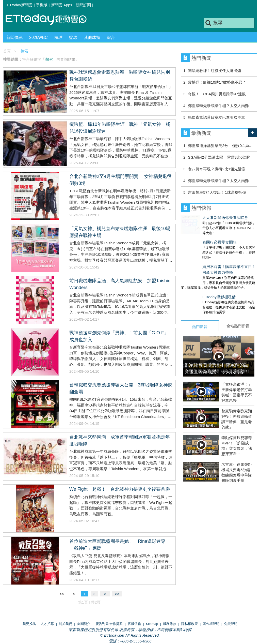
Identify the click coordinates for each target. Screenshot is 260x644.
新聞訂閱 (83, 5)
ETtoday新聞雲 (20, 5)
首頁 (7, 51)
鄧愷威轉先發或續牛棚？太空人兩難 (218, 106)
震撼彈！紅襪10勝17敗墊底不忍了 (217, 82)
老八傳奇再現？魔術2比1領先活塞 (217, 169)
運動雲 (50, 20)
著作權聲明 (211, 624)
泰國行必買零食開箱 (198, 237)
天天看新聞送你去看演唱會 (204, 218)
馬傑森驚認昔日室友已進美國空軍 (216, 117)
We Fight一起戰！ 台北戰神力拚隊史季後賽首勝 (120, 489)
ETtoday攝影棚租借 (197, 287)
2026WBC (38, 38)
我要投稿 (29, 624)
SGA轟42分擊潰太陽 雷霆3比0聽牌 (219, 157)
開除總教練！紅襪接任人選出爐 (215, 71)
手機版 (42, 5)
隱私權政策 (190, 624)
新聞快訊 (14, 38)
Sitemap (152, 624)
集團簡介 (84, 624)
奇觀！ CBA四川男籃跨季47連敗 (217, 94)
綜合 (111, 38)
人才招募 (47, 624)
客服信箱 (134, 624)
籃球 (73, 38)
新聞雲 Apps (62, 5)
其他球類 (92, 38)
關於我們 (66, 624)
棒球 (58, 38)
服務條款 (170, 624)
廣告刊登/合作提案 (109, 624)
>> (117, 594)
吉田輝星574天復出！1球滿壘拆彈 (217, 192)
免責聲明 (231, 624)
